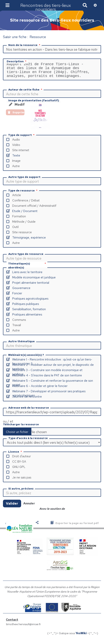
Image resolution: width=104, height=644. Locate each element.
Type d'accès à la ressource (28, 441)
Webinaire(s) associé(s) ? (26, 358)
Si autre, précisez (21, 492)
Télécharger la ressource (21, 427)
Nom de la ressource (25, 45)
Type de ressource (23, 194)
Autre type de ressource (26, 257)
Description (17, 61)
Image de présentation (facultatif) (34, 103)
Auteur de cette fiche (26, 93)
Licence (15, 455)
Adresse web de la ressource (29, 411)
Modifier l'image (17, 108)
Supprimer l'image (16, 115)
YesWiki (81, 636)
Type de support (22, 138)
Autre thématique (22, 344)
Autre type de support (24, 180)
